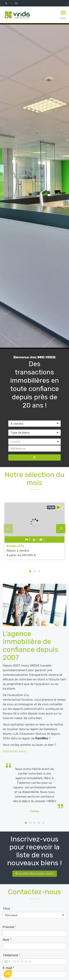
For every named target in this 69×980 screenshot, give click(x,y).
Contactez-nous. (15, 751)
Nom (7, 940)
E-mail (8, 968)
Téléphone (11, 955)
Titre (6, 909)
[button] (34, 442)
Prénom (9, 927)
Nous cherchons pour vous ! (35, 874)
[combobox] (7, 962)
